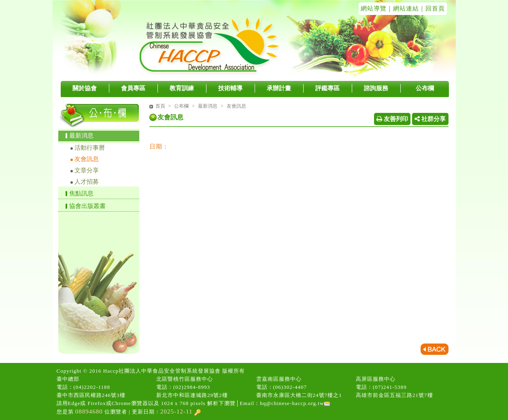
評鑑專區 (327, 88)
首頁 (160, 106)
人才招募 (87, 182)
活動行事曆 (90, 148)
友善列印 (392, 119)
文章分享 (87, 170)
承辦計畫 (279, 88)
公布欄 (425, 88)
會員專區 (133, 88)
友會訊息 (87, 159)
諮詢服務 (376, 88)
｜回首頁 (432, 8)
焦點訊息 (81, 193)
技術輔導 (230, 88)
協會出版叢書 (87, 206)
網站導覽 (374, 8)
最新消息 (81, 136)
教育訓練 (182, 88)
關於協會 (85, 88)
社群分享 (430, 119)
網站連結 (406, 8)
